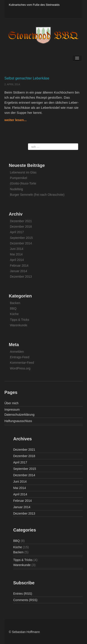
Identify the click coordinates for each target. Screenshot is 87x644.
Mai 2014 (16, 254)
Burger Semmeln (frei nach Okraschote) (37, 195)
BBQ (13, 308)
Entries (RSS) (23, 594)
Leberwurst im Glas (23, 172)
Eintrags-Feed (20, 357)
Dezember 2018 (21, 227)
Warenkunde (19, 325)
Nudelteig (16, 189)
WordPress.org (20, 368)
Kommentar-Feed (22, 363)
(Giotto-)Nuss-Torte (23, 183)
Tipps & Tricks (19, 320)
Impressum (12, 410)
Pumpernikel (19, 178)
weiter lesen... (16, 120)
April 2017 (17, 232)
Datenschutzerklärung (19, 415)
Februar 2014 (19, 266)
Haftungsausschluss (18, 421)
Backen (15, 303)
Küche (14, 314)
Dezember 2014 (21, 243)
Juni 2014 (17, 249)
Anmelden (17, 352)
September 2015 (21, 238)
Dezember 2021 (21, 221)
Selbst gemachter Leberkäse (27, 78)
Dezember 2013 (21, 277)
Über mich (11, 403)
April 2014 (17, 260)
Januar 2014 (19, 271)
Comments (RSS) (25, 600)
